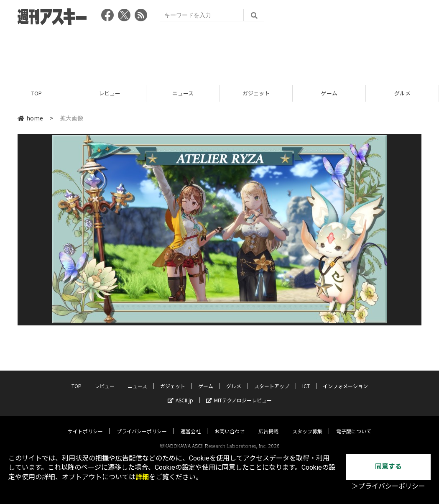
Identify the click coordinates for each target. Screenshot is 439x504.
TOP (37, 93)
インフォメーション (345, 378)
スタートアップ (272, 378)
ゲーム (329, 93)
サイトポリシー (85, 423)
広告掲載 (268, 423)
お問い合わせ (230, 423)
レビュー (110, 93)
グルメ (402, 93)
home (30, 118)
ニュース (183, 93)
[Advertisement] (219, 52)
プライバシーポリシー (142, 423)
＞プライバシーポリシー (388, 486)
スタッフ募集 (307, 423)
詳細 (142, 477)
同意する (388, 467)
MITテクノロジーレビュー (239, 393)
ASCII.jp (180, 393)
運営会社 (191, 423)
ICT (306, 378)
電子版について (354, 423)
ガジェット (256, 93)
